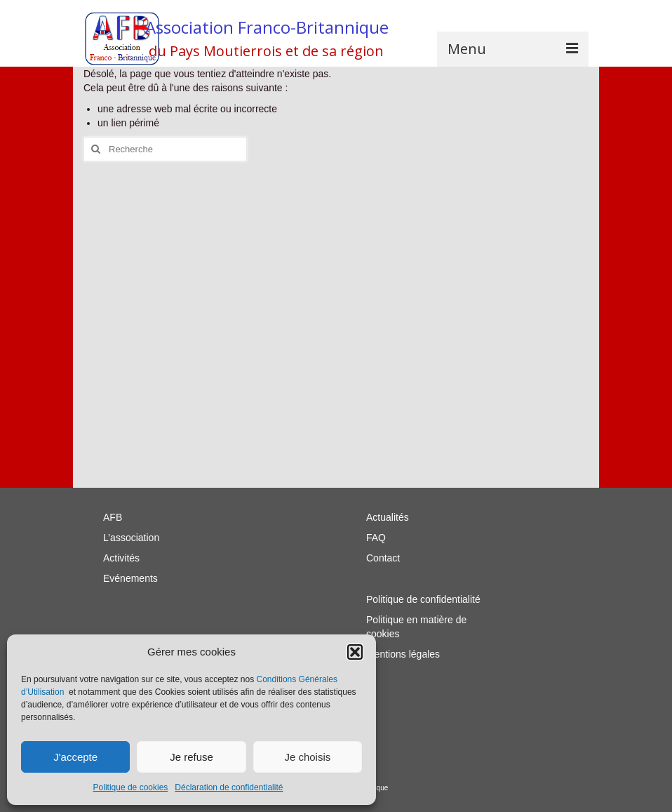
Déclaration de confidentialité (229, 787)
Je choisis (307, 757)
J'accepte (75, 757)
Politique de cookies (131, 787)
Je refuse (191, 757)
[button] (355, 652)
